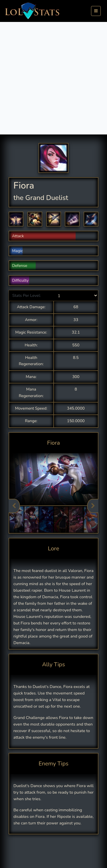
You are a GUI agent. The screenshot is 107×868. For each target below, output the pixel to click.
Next (93, 506)
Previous (14, 506)
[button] (16, 219)
